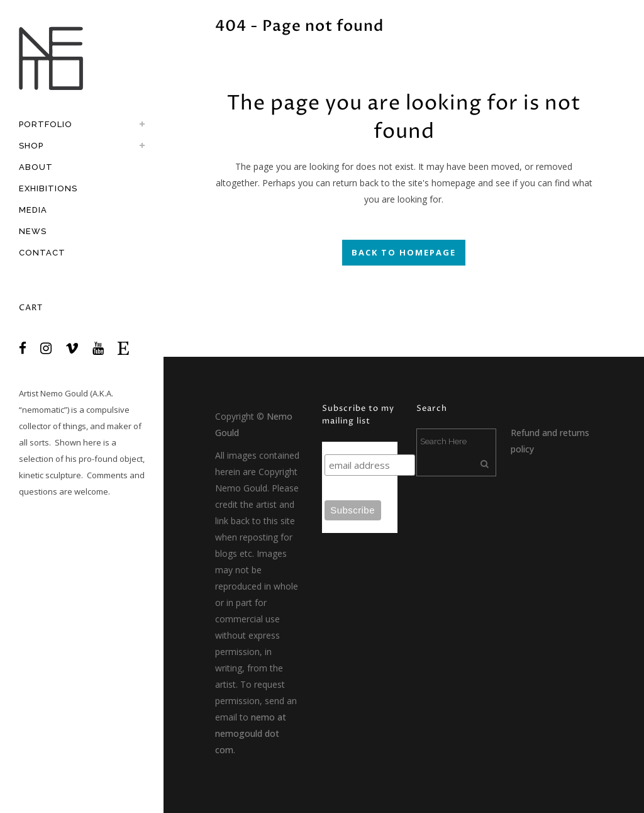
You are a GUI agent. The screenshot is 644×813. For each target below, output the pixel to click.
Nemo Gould (64, 393)
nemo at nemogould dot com (251, 733)
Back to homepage (404, 252)
